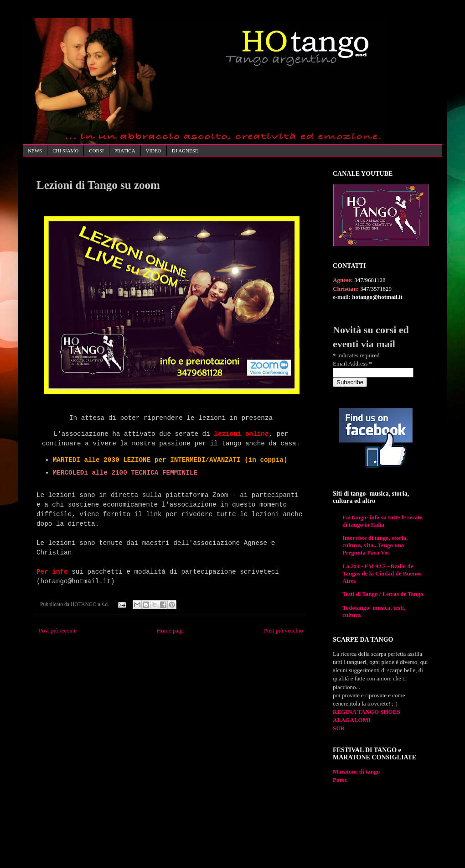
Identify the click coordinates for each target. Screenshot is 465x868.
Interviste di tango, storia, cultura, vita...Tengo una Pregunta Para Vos (375, 545)
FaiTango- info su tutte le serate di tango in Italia (382, 521)
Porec (340, 780)
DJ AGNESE (185, 151)
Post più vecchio (284, 630)
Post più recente (58, 630)
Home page (170, 630)
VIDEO (154, 151)
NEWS (35, 151)
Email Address (352, 363)
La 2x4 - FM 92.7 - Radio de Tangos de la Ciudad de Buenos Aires (382, 573)
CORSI (96, 151)
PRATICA (125, 151)
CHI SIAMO (65, 151)
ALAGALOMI (352, 720)
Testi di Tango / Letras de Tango (383, 594)
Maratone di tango (356, 771)
